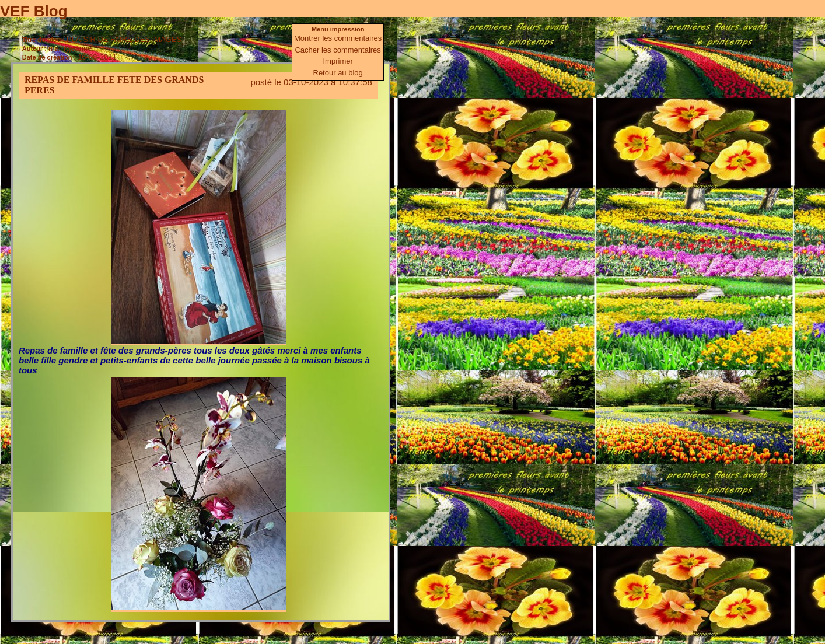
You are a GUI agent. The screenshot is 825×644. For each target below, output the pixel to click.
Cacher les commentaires (338, 50)
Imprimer (338, 61)
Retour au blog (338, 73)
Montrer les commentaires (338, 38)
